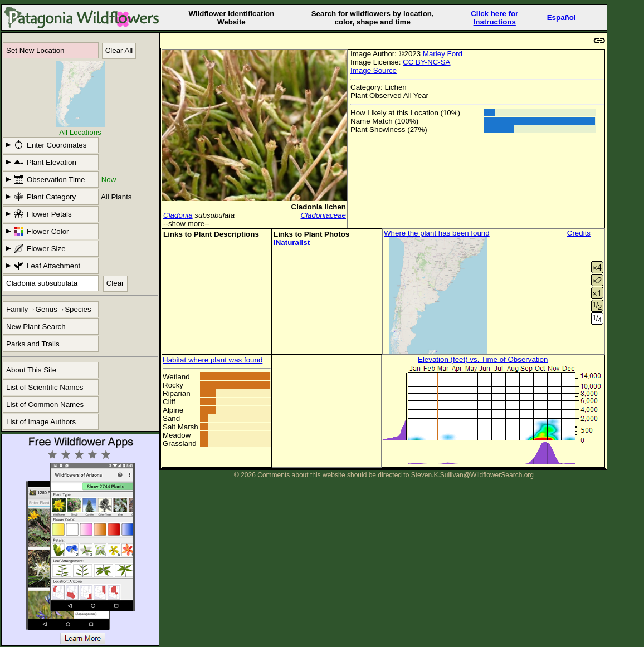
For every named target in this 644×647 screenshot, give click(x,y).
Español (562, 18)
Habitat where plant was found (213, 360)
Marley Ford (443, 54)
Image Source (374, 70)
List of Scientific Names (45, 387)
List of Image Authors (41, 422)
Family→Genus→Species (49, 309)
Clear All (119, 50)
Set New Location (35, 50)
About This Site (31, 370)
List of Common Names (45, 405)
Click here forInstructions (494, 18)
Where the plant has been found (437, 233)
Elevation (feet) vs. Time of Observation (483, 359)
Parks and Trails (33, 344)
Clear (115, 283)
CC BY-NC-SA (426, 62)
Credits (579, 233)
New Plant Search (36, 327)
